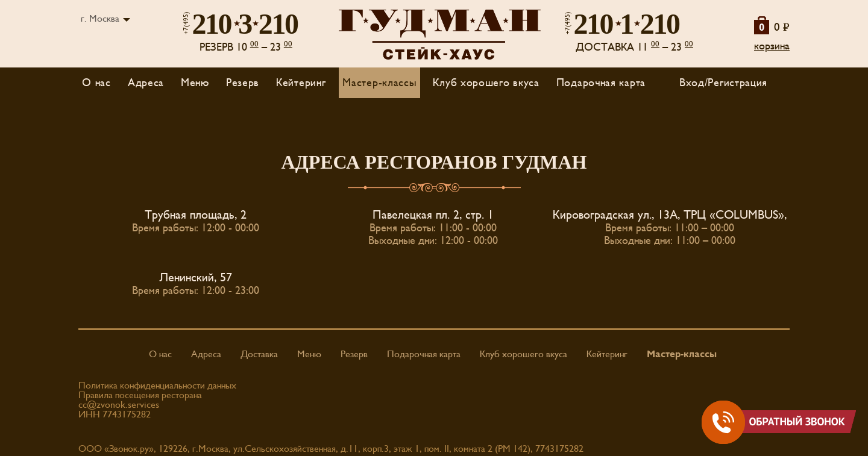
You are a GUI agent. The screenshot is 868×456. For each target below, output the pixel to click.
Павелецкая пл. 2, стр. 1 (433, 215)
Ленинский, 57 (196, 278)
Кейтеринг (301, 83)
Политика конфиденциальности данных (157, 386)
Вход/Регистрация (723, 83)
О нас (96, 83)
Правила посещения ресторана (140, 395)
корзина (772, 46)
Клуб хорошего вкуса (486, 83)
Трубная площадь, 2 (196, 215)
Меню (309, 354)
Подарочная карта (601, 83)
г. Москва (100, 19)
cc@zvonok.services (119, 405)
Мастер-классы (379, 83)
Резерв (243, 83)
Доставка (259, 354)
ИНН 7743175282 (115, 414)
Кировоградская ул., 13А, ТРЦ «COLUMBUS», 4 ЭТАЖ (694, 215)
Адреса (146, 83)
